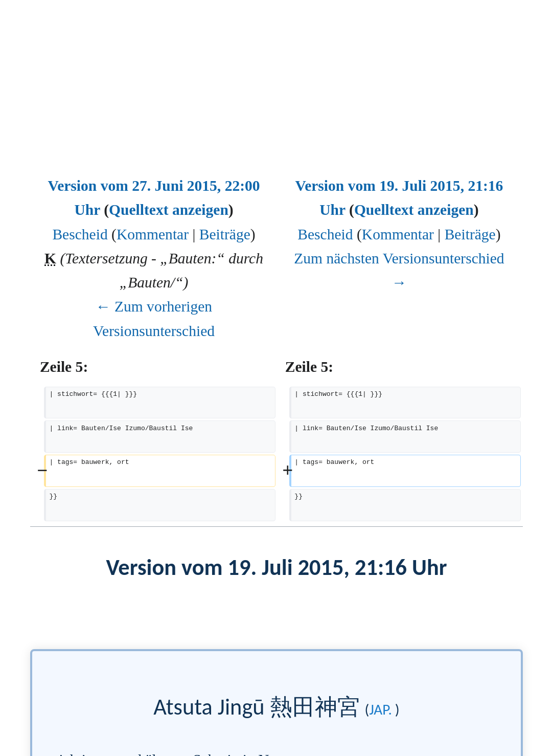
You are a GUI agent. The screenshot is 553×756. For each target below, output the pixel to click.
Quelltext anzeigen (169, 210)
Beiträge (225, 234)
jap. (381, 709)
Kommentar (153, 234)
